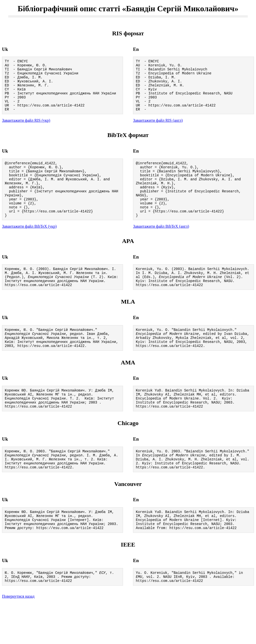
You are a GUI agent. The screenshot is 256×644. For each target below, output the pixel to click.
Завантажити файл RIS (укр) (26, 130)
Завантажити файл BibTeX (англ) (161, 247)
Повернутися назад (18, 638)
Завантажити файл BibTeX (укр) (29, 247)
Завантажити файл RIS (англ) (158, 130)
